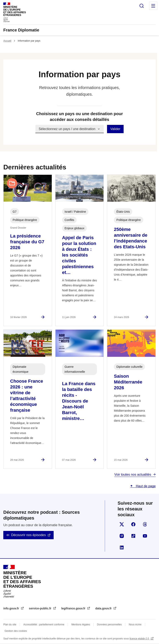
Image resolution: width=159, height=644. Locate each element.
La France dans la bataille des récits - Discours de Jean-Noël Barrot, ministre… (79, 401)
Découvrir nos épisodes (28, 535)
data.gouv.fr (104, 608)
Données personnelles (109, 625)
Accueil (7, 41)
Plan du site (10, 625)
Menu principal (153, 6)
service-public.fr (41, 608)
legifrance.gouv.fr (74, 608)
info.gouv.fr (12, 608)
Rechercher (142, 6)
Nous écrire (135, 625)
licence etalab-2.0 (140, 639)
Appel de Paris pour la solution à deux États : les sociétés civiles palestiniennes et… (79, 255)
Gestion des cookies (16, 631)
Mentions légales (81, 625)
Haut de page (145, 486)
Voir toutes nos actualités (133, 475)
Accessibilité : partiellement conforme (44, 625)
